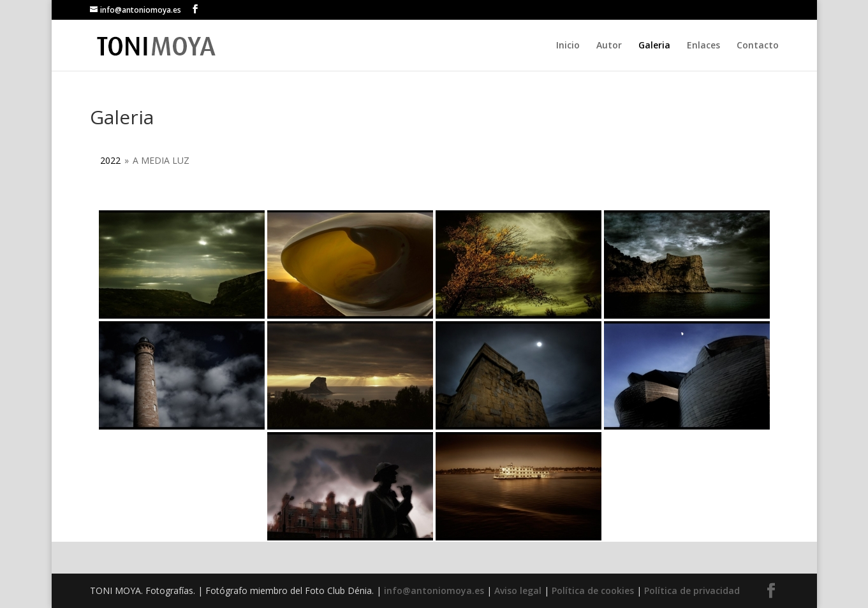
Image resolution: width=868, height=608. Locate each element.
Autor (609, 46)
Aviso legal (518, 590)
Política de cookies (593, 590)
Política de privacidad (692, 590)
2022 (110, 160)
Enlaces (703, 46)
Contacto (758, 46)
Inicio (568, 46)
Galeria (654, 46)
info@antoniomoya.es (434, 590)
